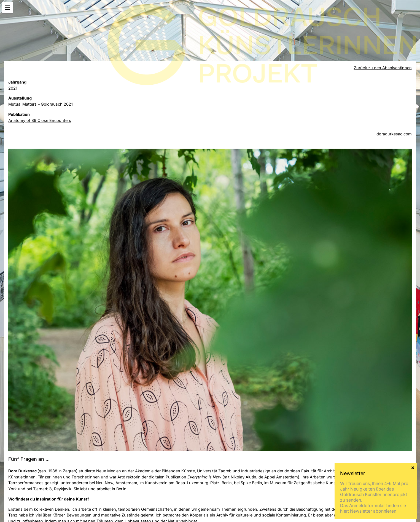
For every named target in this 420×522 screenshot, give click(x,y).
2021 (13, 88)
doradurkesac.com (394, 134)
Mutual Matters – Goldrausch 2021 (41, 104)
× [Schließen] (413, 144)
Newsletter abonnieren (373, 188)
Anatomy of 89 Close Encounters (40, 120)
